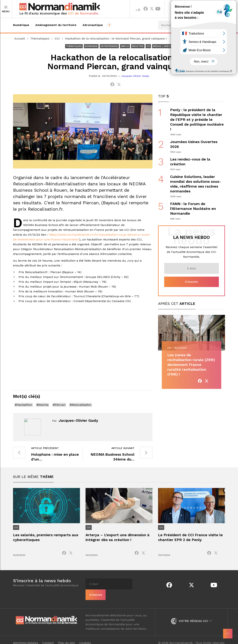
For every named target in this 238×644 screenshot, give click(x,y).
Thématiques (40, 38)
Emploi (125, 46)
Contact (48, 637)
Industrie (138, 46)
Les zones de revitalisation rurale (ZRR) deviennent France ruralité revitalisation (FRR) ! (191, 365)
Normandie (91, 46)
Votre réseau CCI (191, 615)
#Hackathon (24, 405)
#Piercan (59, 405)
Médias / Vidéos (162, 46)
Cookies (85, 637)
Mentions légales (25, 637)
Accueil (20, 38)
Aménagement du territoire (56, 25)
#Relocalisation (81, 405)
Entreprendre (109, 46)
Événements (211, 39)
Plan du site (66, 637)
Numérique (21, 25)
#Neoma (42, 405)
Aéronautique (93, 25)
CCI (57, 38)
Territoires (185, 9)
